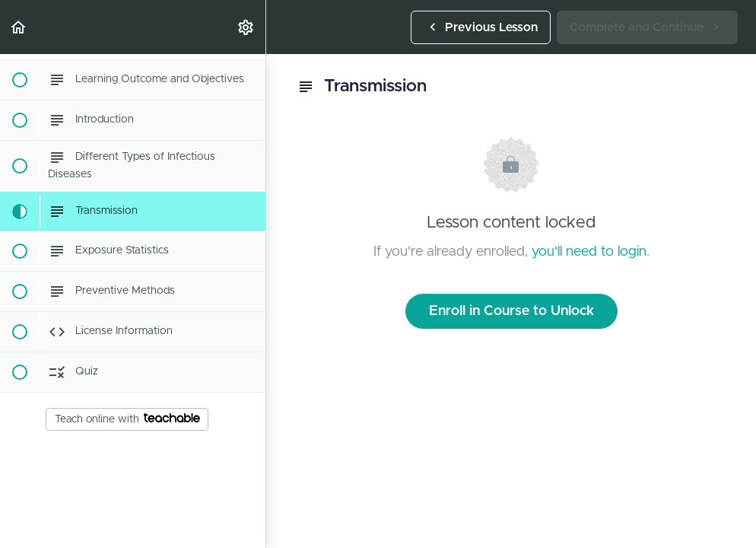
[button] (19, 27)
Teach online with (127, 419)
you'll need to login (589, 252)
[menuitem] (246, 27)
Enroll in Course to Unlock (511, 311)
